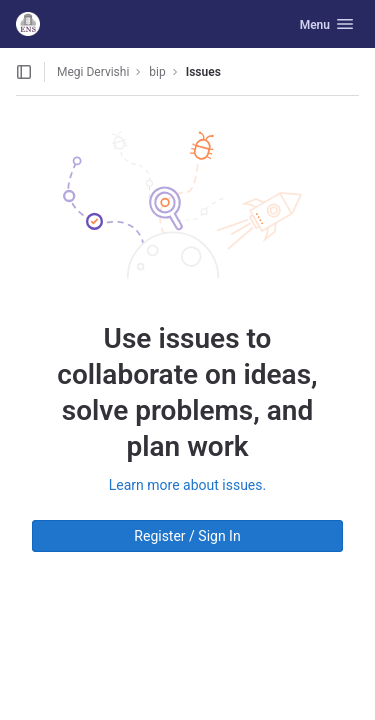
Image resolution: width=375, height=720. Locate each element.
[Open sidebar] (24, 72)
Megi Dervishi (93, 72)
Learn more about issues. (187, 485)
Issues (203, 72)
